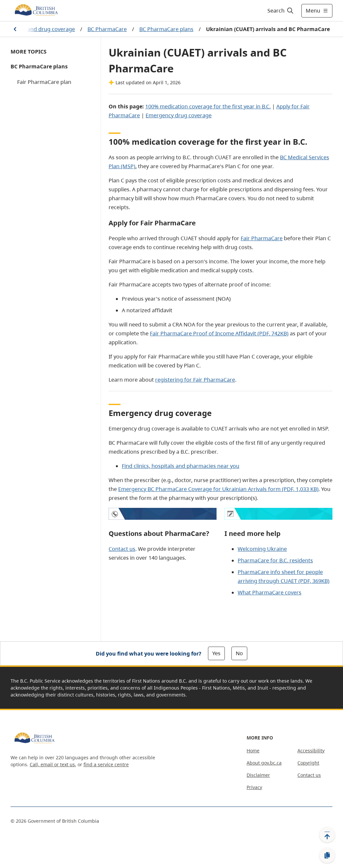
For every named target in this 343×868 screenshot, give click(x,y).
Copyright (308, 763)
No (239, 653)
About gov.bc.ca (264, 763)
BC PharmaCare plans (166, 29)
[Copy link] (327, 855)
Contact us (122, 549)
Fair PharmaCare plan (44, 82)
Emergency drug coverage (179, 115)
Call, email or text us (52, 764)
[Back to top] (327, 835)
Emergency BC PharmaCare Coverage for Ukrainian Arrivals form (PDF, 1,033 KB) (218, 489)
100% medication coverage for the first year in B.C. (208, 106)
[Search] (281, 11)
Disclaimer (258, 775)
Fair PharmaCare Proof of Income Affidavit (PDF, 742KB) (219, 333)
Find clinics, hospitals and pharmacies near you (181, 466)
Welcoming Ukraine (262, 549)
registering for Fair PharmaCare (195, 380)
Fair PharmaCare (262, 238)
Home (253, 751)
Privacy (254, 787)
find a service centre (106, 764)
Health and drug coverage (42, 29)
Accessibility (311, 751)
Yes (216, 653)
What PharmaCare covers (270, 592)
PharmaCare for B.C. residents (275, 560)
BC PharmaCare (107, 29)
